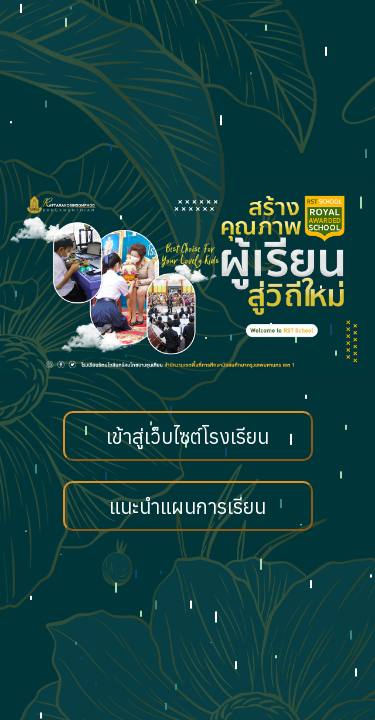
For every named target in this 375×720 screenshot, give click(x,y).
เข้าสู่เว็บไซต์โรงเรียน (187, 436)
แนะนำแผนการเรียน (187, 506)
